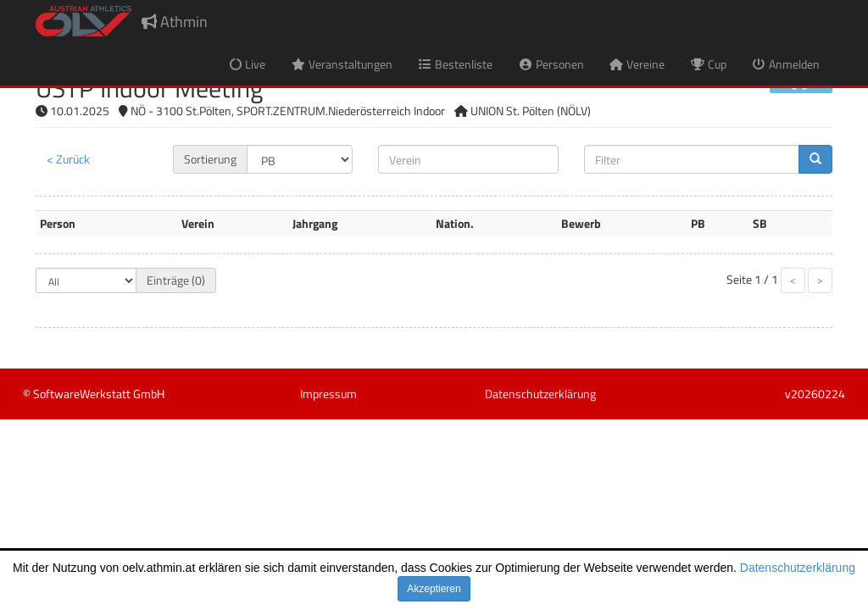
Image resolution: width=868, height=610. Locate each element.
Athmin (175, 22)
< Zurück (68, 159)
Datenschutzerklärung (798, 568)
